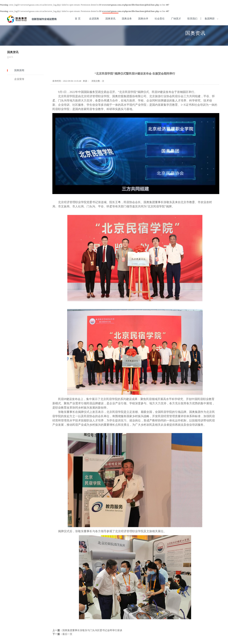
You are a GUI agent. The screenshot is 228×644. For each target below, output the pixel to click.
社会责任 (160, 19)
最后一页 (67, 634)
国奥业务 (127, 19)
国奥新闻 (19, 70)
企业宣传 (19, 79)
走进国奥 (94, 19)
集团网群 (211, 19)
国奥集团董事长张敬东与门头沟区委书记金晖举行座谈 (92, 630)
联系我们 (192, 19)
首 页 (78, 19)
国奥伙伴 (143, 19)
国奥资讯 (110, 19)
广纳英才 (176, 19)
